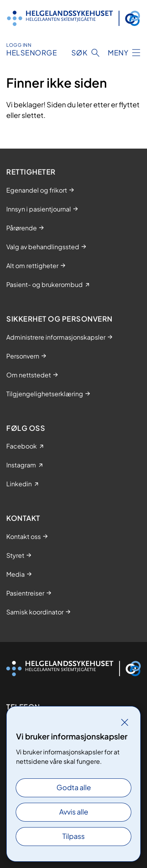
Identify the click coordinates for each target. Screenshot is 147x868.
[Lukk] (125, 722)
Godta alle (74, 787)
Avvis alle (74, 812)
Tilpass (73, 836)
